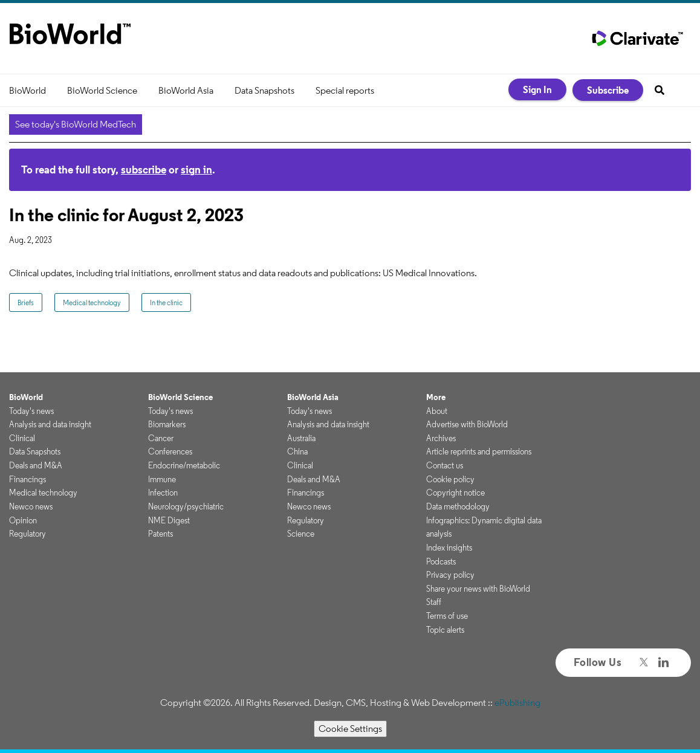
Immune (162, 479)
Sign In (537, 89)
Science (301, 534)
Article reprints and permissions (479, 451)
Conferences (170, 451)
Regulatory (28, 534)
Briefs (26, 302)
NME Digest (169, 520)
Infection (163, 493)
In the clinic (166, 302)
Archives (441, 438)
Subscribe (608, 90)
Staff (434, 602)
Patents (160, 534)
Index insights (449, 548)
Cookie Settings (350, 729)
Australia (301, 438)
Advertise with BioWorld (467, 424)
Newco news (31, 506)
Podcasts (441, 561)
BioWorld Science (102, 90)
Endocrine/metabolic (184, 465)
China (297, 451)
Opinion (23, 520)
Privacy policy (450, 575)
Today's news (31, 411)
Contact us (445, 465)
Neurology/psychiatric (186, 506)
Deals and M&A (36, 465)
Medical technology (92, 302)
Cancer (161, 438)
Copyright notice (455, 493)
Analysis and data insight (50, 424)
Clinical (22, 438)
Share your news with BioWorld (478, 589)
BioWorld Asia (186, 90)
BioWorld (28, 90)
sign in (196, 170)
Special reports (345, 90)
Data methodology (458, 506)
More (436, 397)
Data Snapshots (264, 90)
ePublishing (517, 703)
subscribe (144, 170)
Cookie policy (450, 479)
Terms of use (447, 616)
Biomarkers (167, 424)
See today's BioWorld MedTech (76, 124)
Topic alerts (445, 630)
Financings (28, 479)
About (437, 411)
